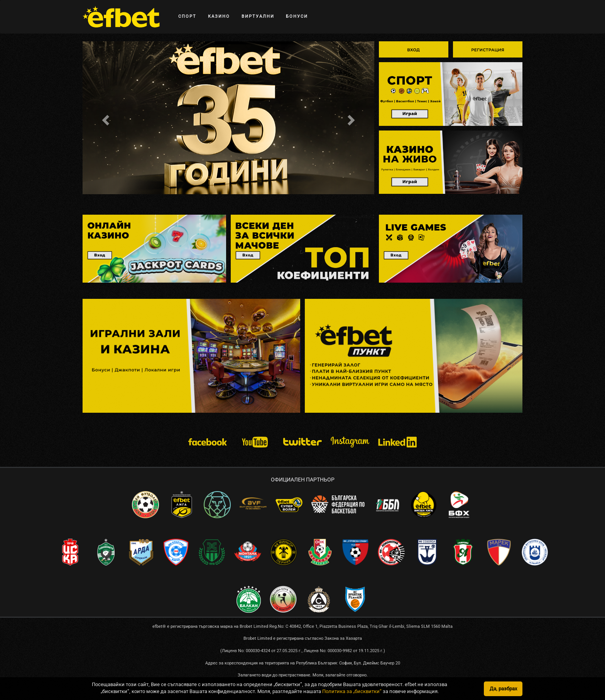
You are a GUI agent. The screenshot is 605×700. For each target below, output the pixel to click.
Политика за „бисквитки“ (352, 691)
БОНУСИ (297, 16)
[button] (104, 118)
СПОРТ (187, 16)
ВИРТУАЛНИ (258, 16)
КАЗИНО (219, 16)
